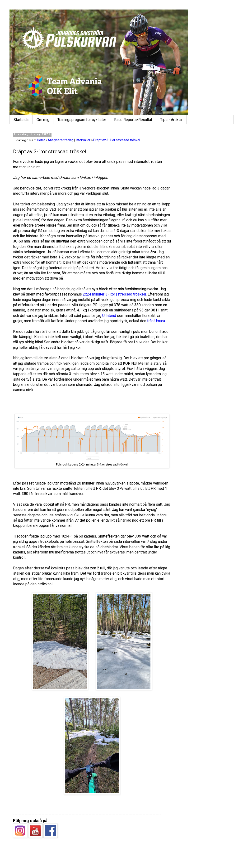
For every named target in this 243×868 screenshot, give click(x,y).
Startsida (21, 120)
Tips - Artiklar (171, 120)
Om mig (43, 120)
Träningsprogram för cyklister (82, 120)
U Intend (109, 316)
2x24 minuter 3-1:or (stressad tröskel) (114, 294)
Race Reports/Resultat (133, 120)
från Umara (156, 321)
